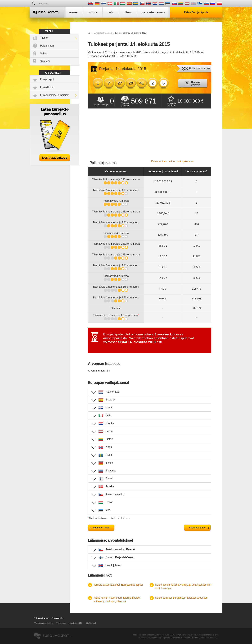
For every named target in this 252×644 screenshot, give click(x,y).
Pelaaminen (47, 46)
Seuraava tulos (197, 528)
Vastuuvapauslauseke (44, 623)
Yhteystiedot (41, 618)
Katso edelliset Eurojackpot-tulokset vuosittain (181, 598)
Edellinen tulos (101, 528)
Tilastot (44, 38)
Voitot (43, 54)
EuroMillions (47, 87)
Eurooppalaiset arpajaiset (55, 95)
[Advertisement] (150, 136)
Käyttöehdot (91, 623)
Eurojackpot (47, 79)
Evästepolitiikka (76, 623)
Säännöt (45, 61)
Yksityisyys (61, 623)
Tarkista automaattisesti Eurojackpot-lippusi (118, 585)
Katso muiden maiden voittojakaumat (172, 161)
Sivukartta (57, 618)
